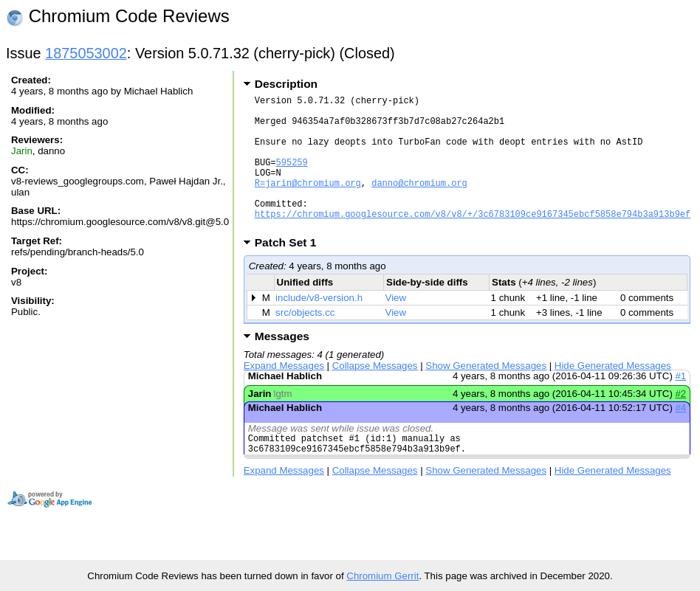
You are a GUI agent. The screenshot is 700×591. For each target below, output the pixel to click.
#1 (680, 405)
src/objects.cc (305, 341)
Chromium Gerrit (382, 576)
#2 (680, 422)
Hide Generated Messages (613, 394)
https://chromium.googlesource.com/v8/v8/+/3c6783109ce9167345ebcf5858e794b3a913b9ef (473, 240)
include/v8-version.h (319, 326)
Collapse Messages (375, 394)
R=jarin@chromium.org (308, 203)
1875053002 (86, 53)
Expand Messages (284, 394)
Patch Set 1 (291, 271)
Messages (282, 365)
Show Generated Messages (486, 394)
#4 (680, 436)
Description (286, 84)
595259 (292, 177)
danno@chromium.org (419, 203)
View (395, 326)
